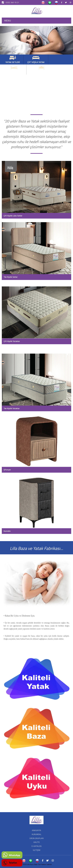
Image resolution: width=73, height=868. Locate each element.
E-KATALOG (37, 846)
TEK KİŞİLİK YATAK (14, 70)
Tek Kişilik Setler (11, 277)
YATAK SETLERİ (13, 60)
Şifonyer (7, 470)
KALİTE (37, 842)
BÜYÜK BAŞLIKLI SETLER (42, 70)
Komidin (7, 531)
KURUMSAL (36, 834)
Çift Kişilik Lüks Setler (13, 216)
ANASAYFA (36, 830)
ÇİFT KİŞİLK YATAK (36, 60)
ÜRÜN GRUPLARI (37, 838)
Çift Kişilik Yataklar (12, 341)
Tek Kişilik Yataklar (12, 408)
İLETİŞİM (37, 850)
